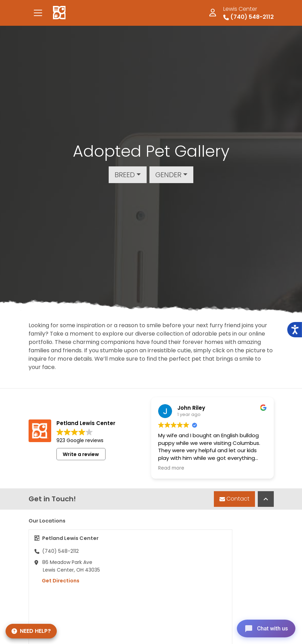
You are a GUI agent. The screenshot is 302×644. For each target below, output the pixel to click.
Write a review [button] (81, 454)
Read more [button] (171, 468)
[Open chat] (265, 628)
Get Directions (57, 581)
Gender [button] (168, 175)
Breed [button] (125, 175)
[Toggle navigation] (38, 13)
